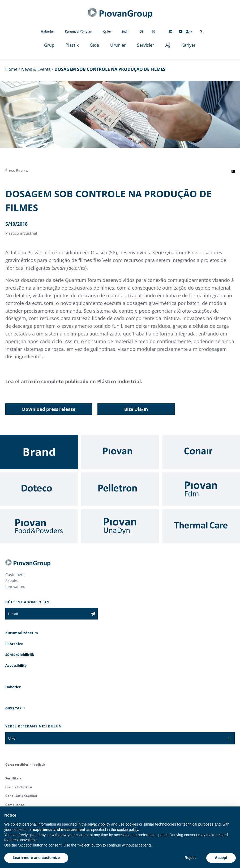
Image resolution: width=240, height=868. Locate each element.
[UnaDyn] (120, 526)
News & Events (36, 69)
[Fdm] (201, 489)
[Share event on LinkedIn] (233, 171)
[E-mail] (47, 614)
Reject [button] (190, 858)
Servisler (146, 45)
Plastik (72, 45)
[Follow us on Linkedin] (171, 31)
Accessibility (16, 665)
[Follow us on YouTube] (181, 31)
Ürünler (118, 45)
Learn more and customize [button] (36, 858)
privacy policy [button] (99, 824)
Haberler (48, 31)
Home (11, 69)
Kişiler (107, 31)
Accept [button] (221, 858)
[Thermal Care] (201, 526)
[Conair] (201, 452)
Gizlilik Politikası (19, 787)
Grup (49, 45)
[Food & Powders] (39, 526)
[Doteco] (39, 489)
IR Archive (14, 644)
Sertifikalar (14, 778)
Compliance (15, 805)
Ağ (168, 45)
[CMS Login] (189, 32)
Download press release (49, 409)
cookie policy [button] (128, 830)
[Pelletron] (120, 489)
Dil (142, 31)
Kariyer (188, 45)
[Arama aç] (201, 32)
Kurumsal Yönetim (79, 31)
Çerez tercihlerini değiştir (25, 764)
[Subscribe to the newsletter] (93, 614)
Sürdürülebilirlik (20, 655)
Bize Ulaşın (136, 409)
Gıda (94, 45)
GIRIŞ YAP (13, 708)
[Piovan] (120, 452)
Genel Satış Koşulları (21, 796)
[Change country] (153, 31)
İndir (125, 31)
